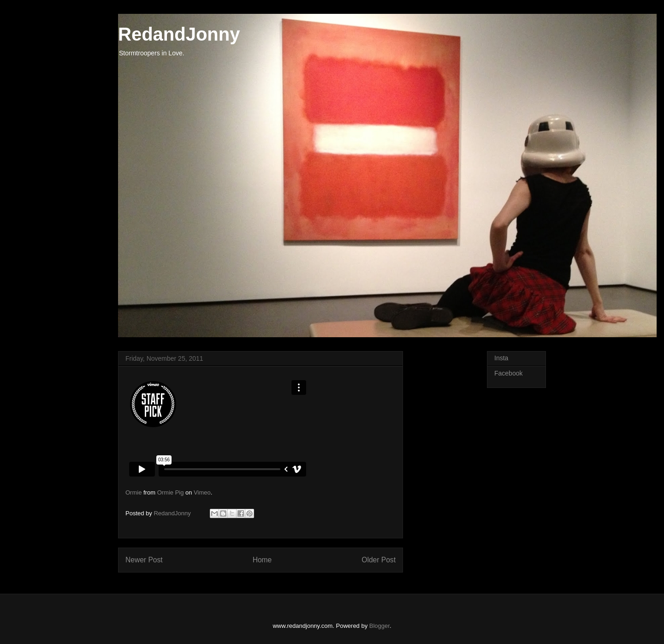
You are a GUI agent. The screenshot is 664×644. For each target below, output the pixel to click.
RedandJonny (179, 34)
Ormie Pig (171, 492)
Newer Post (144, 560)
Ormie (133, 492)
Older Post (379, 560)
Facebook (508, 373)
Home (262, 560)
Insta (501, 358)
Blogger (379, 626)
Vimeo (202, 492)
